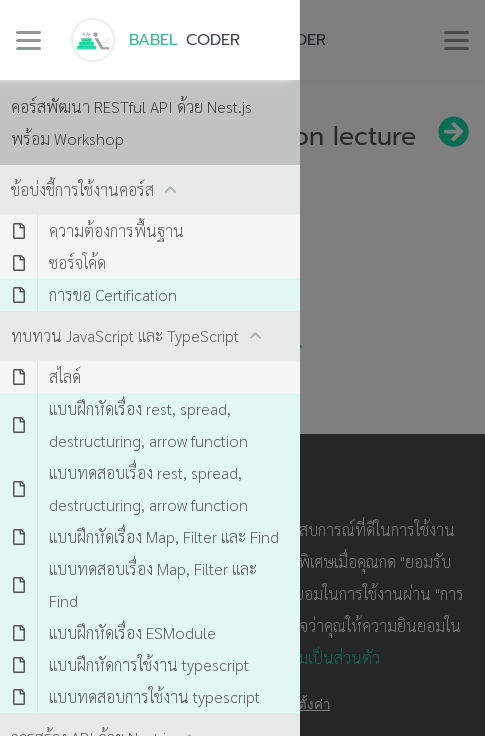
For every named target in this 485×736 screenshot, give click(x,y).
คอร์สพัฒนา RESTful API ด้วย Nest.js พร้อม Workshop (131, 122)
